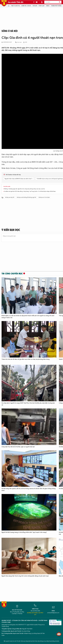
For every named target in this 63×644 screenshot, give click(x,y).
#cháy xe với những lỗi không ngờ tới (26, 197)
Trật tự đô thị (15, 6)
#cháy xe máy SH (10, 197)
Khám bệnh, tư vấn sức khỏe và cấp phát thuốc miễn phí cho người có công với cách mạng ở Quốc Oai (28, 317)
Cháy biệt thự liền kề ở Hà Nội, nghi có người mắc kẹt (18, 447)
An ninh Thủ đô (16, 2)
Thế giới (35, 6)
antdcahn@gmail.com (53, 613)
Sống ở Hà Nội (10, 31)
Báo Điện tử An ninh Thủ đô (4, 3)
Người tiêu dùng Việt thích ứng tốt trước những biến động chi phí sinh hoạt (25, 576)
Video (48, 6)
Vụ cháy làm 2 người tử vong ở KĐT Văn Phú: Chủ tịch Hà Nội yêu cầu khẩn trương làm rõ (28, 404)
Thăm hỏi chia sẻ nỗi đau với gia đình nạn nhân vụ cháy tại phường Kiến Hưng (26, 359)
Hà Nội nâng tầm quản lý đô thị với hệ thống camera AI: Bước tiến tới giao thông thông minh (29, 490)
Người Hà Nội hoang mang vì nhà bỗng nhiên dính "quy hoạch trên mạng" (24, 532)
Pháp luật (42, 6)
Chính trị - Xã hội (26, 6)
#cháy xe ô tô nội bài (44, 197)
